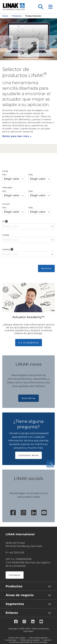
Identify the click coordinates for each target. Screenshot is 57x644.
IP (3, 221)
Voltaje (6, 235)
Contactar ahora (29, 455)
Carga (5, 171)
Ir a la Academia (29, 343)
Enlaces (12, 613)
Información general (38, 638)
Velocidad (7, 188)
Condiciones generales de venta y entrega (28, 642)
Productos (14, 586)
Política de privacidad (30, 640)
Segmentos (15, 604)
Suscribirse (28, 398)
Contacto (15, 575)
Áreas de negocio (20, 595)
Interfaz (6, 249)
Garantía (47, 640)
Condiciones (11, 640)
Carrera (6, 204)
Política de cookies (17, 638)
